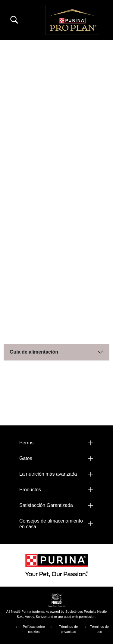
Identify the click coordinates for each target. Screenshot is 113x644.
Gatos (26, 458)
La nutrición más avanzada (48, 474)
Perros (26, 443)
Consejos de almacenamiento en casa (51, 524)
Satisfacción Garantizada (46, 505)
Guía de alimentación (34, 352)
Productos (30, 490)
